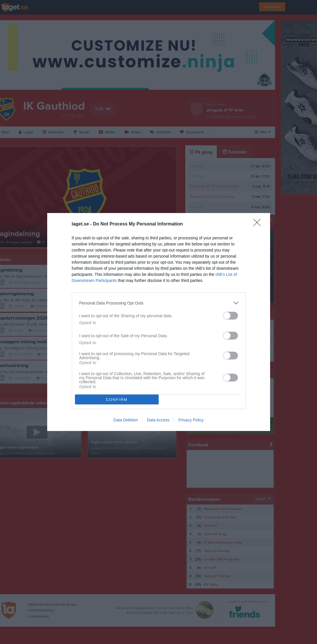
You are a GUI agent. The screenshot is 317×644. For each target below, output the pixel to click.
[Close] (259, 224)
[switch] (230, 316)
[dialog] (159, 322)
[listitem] (159, 303)
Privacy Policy (191, 420)
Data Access (158, 420)
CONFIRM (117, 400)
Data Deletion (126, 420)
